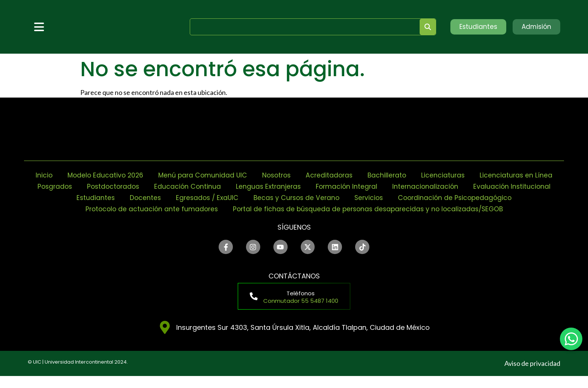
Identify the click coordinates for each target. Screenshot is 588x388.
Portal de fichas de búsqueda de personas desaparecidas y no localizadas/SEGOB (294, 220)
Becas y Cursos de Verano (409, 198)
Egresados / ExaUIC (317, 198)
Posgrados (141, 186)
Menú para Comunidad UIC (245, 175)
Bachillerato (435, 175)
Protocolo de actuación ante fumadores (360, 209)
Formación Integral (440, 186)
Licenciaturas (492, 175)
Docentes (253, 198)
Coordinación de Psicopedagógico (219, 209)
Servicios (483, 198)
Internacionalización (520, 186)
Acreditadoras (376, 175)
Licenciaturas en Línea (71, 186)
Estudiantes (203, 198)
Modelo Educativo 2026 (146, 175)
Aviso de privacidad (532, 375)
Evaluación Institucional (129, 198)
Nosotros (321, 175)
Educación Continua (277, 186)
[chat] (571, 339)
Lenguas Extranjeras (360, 186)
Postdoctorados (201, 186)
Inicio (83, 175)
